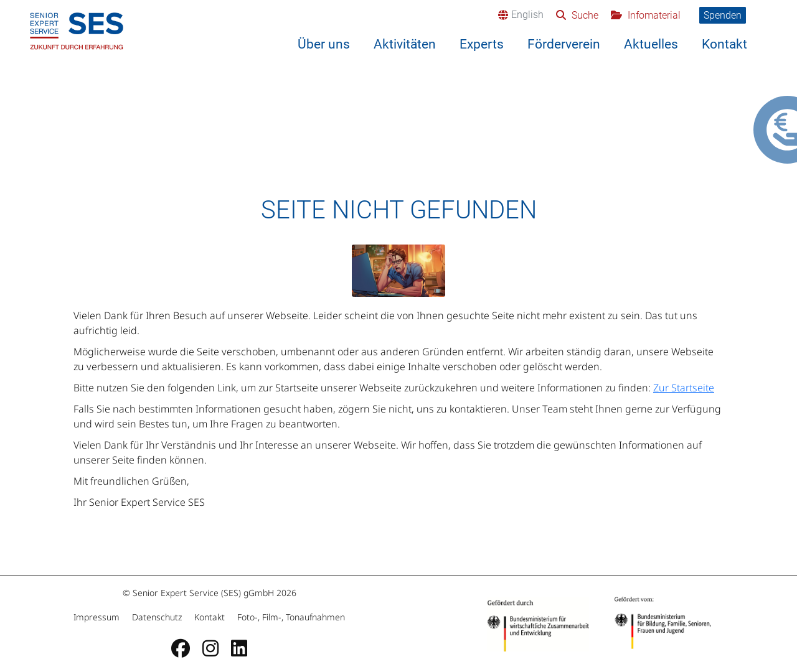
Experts (482, 44)
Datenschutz (157, 617)
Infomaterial (653, 15)
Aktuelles (651, 44)
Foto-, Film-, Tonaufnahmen (290, 617)
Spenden (723, 15)
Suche (584, 15)
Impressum (98, 617)
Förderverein (564, 44)
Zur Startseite (684, 388)
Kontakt (724, 44)
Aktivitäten (405, 44)
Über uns (324, 44)
